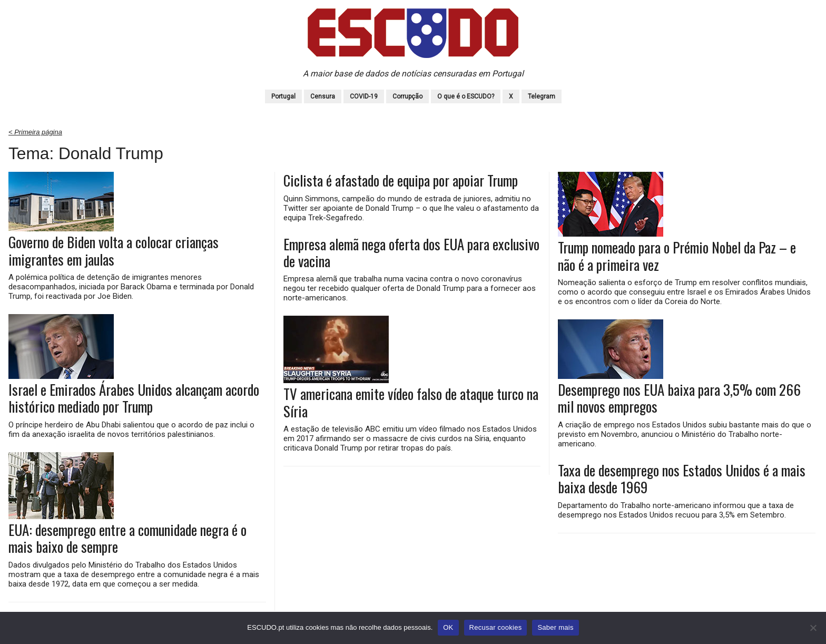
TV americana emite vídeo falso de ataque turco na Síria (411, 402)
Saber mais (555, 627)
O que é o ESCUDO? (466, 96)
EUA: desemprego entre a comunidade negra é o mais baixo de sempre (127, 538)
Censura (323, 96)
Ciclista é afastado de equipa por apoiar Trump (401, 180)
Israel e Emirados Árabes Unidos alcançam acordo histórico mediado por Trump (134, 398)
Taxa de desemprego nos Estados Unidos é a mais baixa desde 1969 (682, 479)
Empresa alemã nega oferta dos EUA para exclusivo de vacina (411, 253)
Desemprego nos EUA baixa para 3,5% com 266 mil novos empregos (679, 398)
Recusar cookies (496, 627)
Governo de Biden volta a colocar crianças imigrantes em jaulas (114, 251)
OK (448, 627)
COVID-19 (364, 96)
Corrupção (407, 96)
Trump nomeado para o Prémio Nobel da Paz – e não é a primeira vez (677, 256)
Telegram (542, 96)
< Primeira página (35, 132)
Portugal (283, 96)
